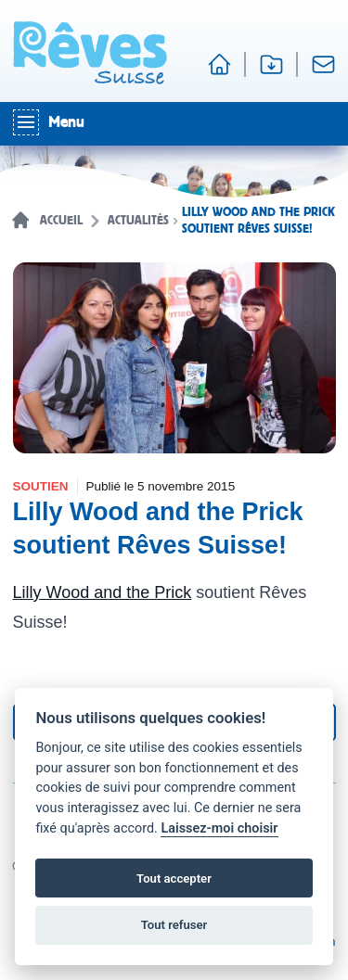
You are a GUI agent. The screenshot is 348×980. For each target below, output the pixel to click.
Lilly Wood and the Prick (103, 592)
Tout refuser (174, 925)
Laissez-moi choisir (219, 828)
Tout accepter (174, 878)
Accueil (61, 221)
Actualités (138, 221)
